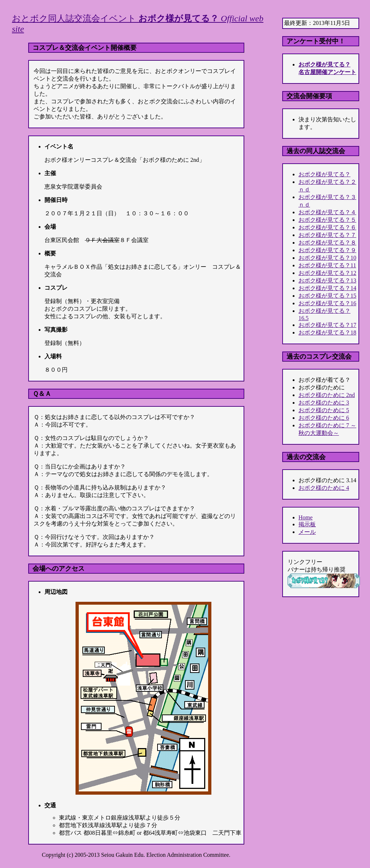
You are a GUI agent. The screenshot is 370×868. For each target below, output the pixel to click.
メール (307, 532)
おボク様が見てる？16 (327, 303)
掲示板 (307, 524)
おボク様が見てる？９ (327, 250)
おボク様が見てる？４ (327, 212)
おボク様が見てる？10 (327, 258)
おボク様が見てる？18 (327, 332)
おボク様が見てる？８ (327, 243)
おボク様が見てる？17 (327, 325)
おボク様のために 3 (324, 403)
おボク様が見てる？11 (327, 265)
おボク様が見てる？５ (327, 220)
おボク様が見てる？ (324, 174)
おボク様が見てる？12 (327, 273)
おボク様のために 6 (324, 418)
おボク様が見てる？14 (327, 288)
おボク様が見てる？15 (327, 296)
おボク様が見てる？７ (327, 235)
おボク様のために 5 (324, 410)
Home (306, 517)
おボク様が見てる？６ (327, 227)
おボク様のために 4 (324, 488)
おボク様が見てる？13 (327, 280)
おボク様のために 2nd (327, 395)
